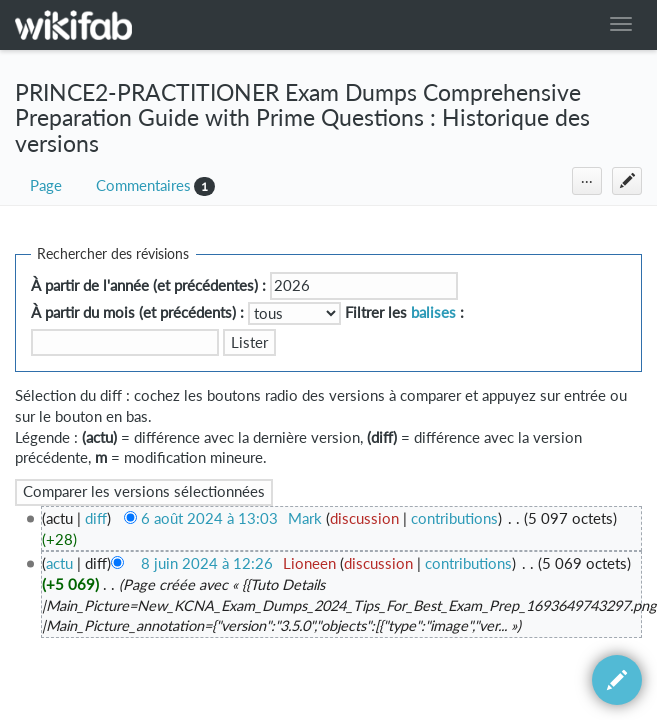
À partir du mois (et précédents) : (137, 312)
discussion (364, 518)
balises (433, 312)
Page (46, 185)
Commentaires (143, 185)
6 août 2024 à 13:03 (209, 518)
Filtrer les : (404, 312)
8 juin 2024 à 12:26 (207, 563)
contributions (454, 518)
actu (59, 563)
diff (96, 518)
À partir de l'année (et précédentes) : (148, 285)
